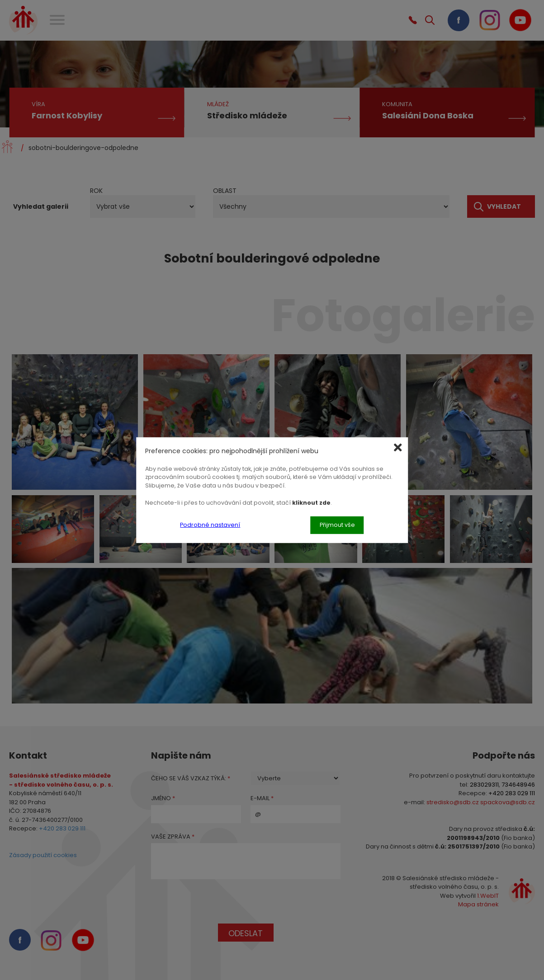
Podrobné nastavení (210, 525)
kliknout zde (311, 503)
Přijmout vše (337, 525)
